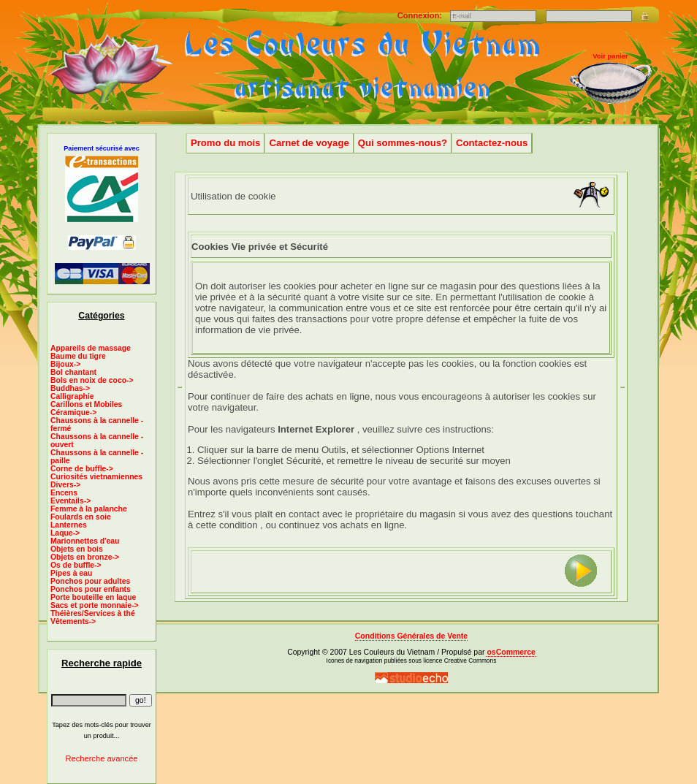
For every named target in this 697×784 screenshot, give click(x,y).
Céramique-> (73, 412)
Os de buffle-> (76, 565)
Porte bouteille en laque (93, 597)
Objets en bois (77, 549)
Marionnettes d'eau (85, 541)
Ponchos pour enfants (91, 589)
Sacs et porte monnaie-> (95, 605)
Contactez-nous (492, 143)
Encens (64, 493)
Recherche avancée (101, 758)
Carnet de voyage (309, 143)
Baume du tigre (78, 356)
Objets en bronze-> (85, 557)
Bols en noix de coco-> (92, 380)
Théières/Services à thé (93, 613)
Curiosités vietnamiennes (96, 477)
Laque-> (65, 533)
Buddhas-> (70, 388)
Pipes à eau (71, 573)
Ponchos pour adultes (90, 581)
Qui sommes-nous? (403, 143)
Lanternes (69, 525)
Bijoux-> (65, 364)
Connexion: (421, 15)
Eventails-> (71, 501)
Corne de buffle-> (82, 469)
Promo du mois (225, 143)
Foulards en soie (81, 517)
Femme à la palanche (89, 509)
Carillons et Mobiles (86, 404)
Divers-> (65, 485)
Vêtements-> (73, 621)
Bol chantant (73, 372)
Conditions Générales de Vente (411, 636)
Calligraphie (72, 396)
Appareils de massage (91, 348)
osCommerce (511, 652)
